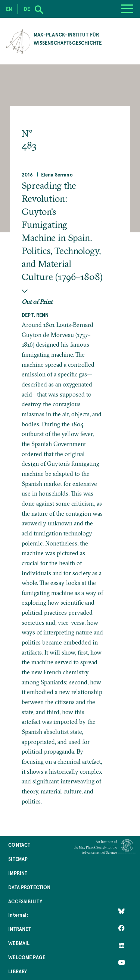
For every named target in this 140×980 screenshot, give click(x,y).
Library (18, 971)
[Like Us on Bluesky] (122, 911)
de (27, 9)
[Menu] (127, 9)
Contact (19, 845)
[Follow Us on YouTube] (122, 962)
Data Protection (29, 887)
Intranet (20, 929)
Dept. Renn (35, 315)
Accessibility (25, 901)
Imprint (18, 873)
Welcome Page (27, 957)
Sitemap (18, 859)
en (9, 9)
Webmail (19, 943)
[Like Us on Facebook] (122, 928)
